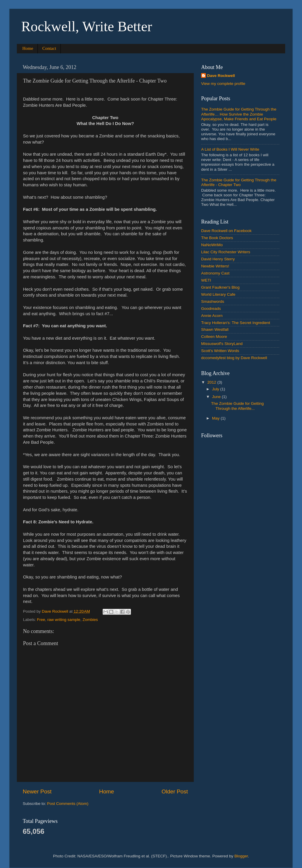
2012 (212, 382)
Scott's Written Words (220, 351)
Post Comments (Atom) (68, 804)
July (216, 389)
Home (28, 48)
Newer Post (37, 791)
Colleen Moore (214, 337)
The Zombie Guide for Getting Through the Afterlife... (238, 406)
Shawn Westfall (215, 329)
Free (41, 620)
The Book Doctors (217, 238)
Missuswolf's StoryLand (222, 344)
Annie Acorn (212, 316)
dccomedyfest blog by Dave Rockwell (234, 358)
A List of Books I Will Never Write (230, 149)
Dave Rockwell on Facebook (226, 231)
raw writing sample (64, 620)
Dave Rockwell (221, 76)
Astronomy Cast (215, 273)
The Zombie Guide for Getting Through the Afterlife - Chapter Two (239, 182)
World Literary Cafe (218, 294)
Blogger (241, 856)
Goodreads (211, 309)
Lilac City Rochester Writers (226, 252)
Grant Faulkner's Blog (220, 287)
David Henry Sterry (218, 259)
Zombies (90, 620)
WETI (206, 280)
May (216, 418)
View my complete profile (223, 84)
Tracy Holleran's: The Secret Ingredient (236, 323)
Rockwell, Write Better (87, 26)
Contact (49, 48)
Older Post (175, 791)
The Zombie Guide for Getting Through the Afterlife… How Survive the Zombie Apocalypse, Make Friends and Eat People (239, 114)
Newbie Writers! (215, 266)
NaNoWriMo (212, 245)
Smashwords (213, 301)
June (217, 397)
